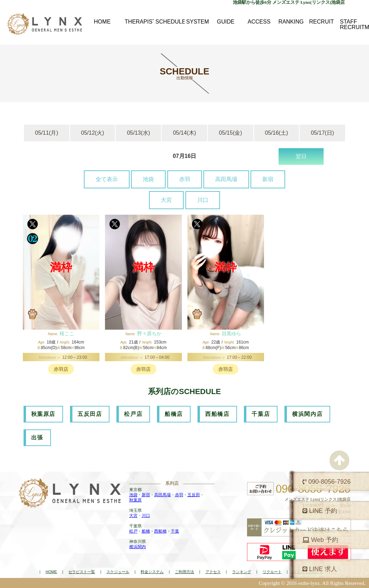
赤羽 (185, 179)
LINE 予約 (320, 511)
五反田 (194, 495)
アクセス (213, 572)
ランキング (242, 572)
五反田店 (90, 414)
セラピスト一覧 (82, 572)
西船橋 (160, 531)
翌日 (301, 156)
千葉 (175, 531)
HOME (51, 572)
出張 (37, 438)
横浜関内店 (307, 414)
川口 (203, 200)
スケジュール (118, 572)
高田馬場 (226, 179)
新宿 (268, 179)
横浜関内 (138, 547)
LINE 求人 (320, 569)
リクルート (272, 572)
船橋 (146, 531)
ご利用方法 (184, 572)
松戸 (133, 531)
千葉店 (261, 414)
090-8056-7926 (327, 482)
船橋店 (174, 414)
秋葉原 (135, 500)
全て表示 (107, 179)
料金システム (152, 572)
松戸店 (133, 414)
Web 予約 (320, 540)
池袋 (148, 179)
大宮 (166, 200)
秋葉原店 (43, 414)
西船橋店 (217, 414)
